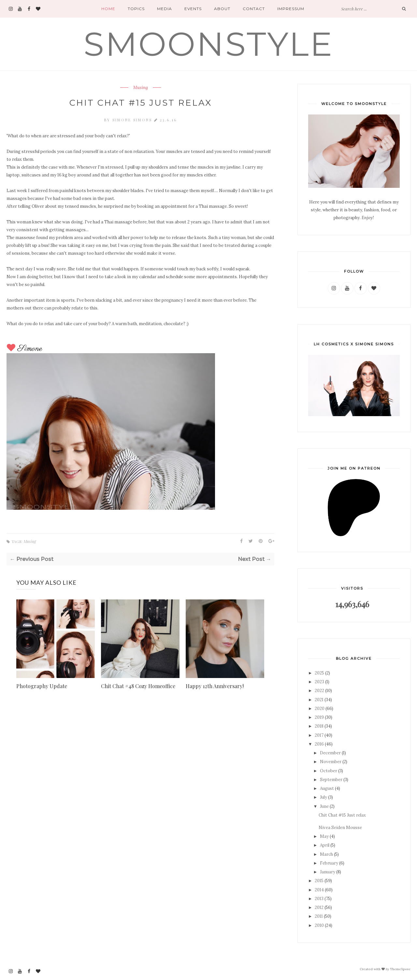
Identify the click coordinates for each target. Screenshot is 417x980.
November (331, 762)
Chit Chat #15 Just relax (342, 815)
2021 (319, 700)
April (325, 845)
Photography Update (42, 686)
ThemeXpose (400, 969)
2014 (319, 890)
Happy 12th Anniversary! (215, 686)
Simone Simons (133, 120)
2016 (319, 744)
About (222, 9)
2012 (319, 907)
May (324, 836)
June (324, 806)
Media (165, 9)
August (327, 788)
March (326, 854)
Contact (254, 9)
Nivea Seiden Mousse (340, 828)
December (330, 753)
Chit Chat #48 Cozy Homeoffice (138, 686)
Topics (136, 9)
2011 (319, 916)
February (329, 863)
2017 (319, 735)
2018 (319, 726)
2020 (320, 709)
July (324, 797)
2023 (319, 682)
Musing (141, 88)
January (328, 872)
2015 (319, 881)
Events (193, 9)
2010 (319, 925)
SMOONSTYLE (208, 44)
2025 (319, 673)
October (329, 771)
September (331, 780)
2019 (319, 717)
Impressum (291, 9)
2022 (319, 691)
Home (108, 9)
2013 (319, 899)
